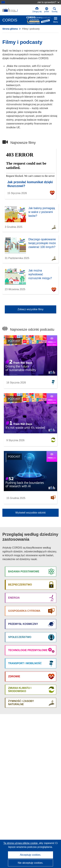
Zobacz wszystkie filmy (30, 309)
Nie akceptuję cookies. (30, 863)
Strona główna (10, 29)
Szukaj (54, 10)
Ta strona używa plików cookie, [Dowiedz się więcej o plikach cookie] (21, 843)
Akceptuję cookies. (30, 855)
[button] (47, 10)
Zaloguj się (37, 10)
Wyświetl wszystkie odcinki (30, 513)
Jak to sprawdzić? (48, 2)
